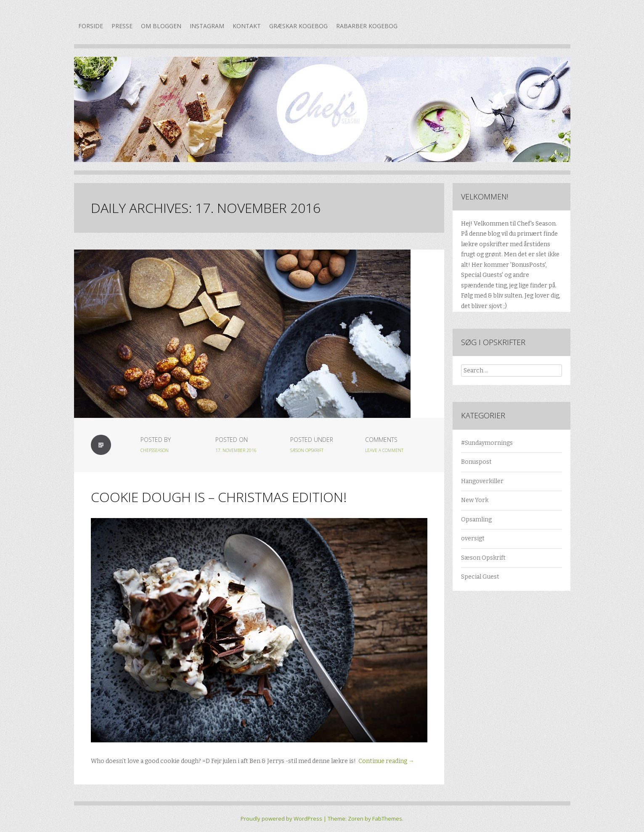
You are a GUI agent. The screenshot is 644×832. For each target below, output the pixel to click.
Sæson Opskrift (307, 450)
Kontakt (247, 26)
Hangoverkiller (482, 481)
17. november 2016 (236, 450)
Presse (122, 26)
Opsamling (476, 520)
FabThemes (387, 819)
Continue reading (386, 761)
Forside (91, 26)
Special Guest (480, 577)
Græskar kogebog (298, 26)
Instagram (207, 26)
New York (475, 500)
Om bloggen (161, 26)
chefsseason (155, 450)
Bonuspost (476, 462)
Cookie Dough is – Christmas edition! (219, 497)
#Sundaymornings (487, 443)
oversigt (473, 538)
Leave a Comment (384, 450)
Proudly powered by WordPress (281, 819)
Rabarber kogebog (367, 26)
